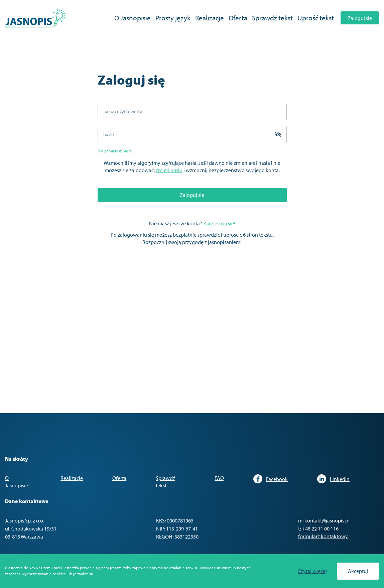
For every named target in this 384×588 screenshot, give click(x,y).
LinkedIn (333, 479)
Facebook (271, 479)
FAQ (219, 478)
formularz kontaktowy (323, 536)
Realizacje (210, 18)
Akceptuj (358, 571)
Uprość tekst (316, 18)
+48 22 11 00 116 (320, 528)
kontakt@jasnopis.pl (327, 520)
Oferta (238, 18)
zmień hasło (169, 170)
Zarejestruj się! (219, 223)
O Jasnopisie (133, 18)
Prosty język (173, 18)
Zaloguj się (360, 18)
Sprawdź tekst (272, 18)
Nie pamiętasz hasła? (115, 151)
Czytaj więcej (312, 571)
